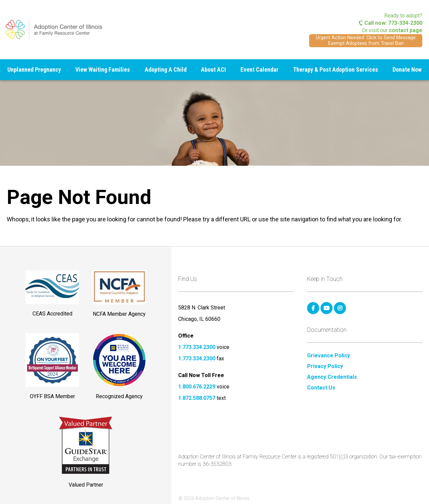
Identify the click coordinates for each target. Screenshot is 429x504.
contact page (406, 30)
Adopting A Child (166, 69)
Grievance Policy (329, 356)
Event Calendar (259, 69)
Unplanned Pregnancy (34, 69)
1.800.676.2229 (197, 387)
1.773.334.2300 (197, 347)
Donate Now (407, 69)
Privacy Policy (325, 366)
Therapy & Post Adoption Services (336, 69)
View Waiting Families (103, 69)
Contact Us (321, 388)
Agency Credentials (332, 377)
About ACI (213, 69)
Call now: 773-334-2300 (391, 23)
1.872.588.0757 (197, 398)
